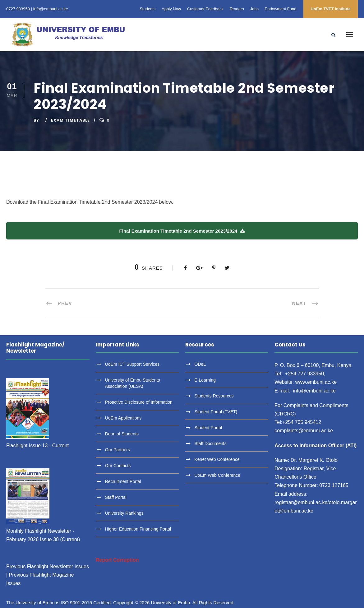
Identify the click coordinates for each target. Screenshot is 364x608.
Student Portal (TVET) (216, 412)
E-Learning (205, 380)
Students (147, 9)
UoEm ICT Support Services (132, 364)
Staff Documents (211, 443)
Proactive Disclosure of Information (139, 402)
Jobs (254, 9)
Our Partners (117, 450)
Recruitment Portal (123, 481)
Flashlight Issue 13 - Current (37, 446)
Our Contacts (118, 466)
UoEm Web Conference (218, 475)
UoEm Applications (123, 418)
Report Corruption (117, 560)
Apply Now (171, 9)
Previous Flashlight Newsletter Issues (48, 566)
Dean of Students (122, 434)
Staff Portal (116, 497)
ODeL (200, 364)
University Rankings (124, 513)
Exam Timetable (70, 120)
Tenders (237, 9)
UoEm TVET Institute (331, 9)
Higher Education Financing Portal (138, 529)
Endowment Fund (281, 9)
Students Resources (214, 396)
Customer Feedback (205, 9)
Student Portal (208, 428)
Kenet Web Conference (217, 459)
